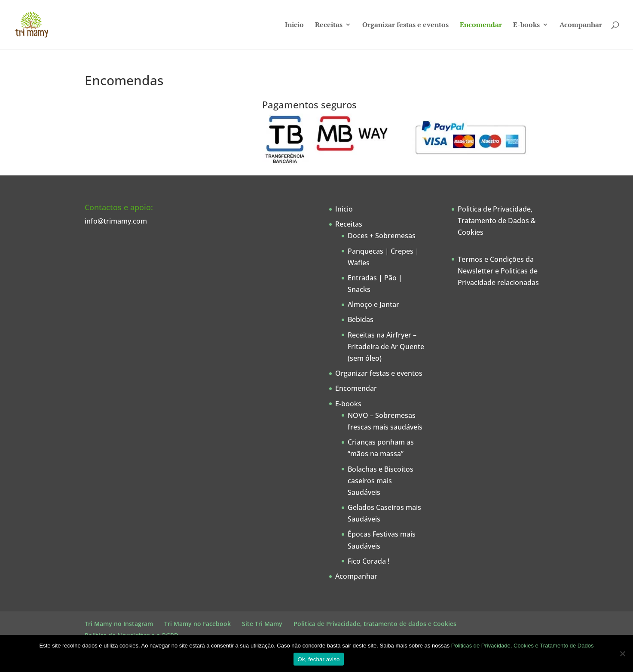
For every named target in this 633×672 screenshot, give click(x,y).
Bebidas (361, 319)
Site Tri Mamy (262, 624)
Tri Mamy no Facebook (197, 624)
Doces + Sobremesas (382, 236)
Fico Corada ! (368, 561)
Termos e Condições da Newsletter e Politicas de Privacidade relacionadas (498, 271)
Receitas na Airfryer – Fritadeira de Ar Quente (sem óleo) (386, 347)
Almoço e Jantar (373, 304)
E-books (526, 25)
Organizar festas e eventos (405, 25)
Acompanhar (581, 25)
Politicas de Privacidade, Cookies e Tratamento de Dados (523, 646)
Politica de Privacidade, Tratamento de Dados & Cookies (497, 221)
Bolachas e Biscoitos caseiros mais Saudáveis (381, 481)
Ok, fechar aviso (319, 659)
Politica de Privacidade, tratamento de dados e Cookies (375, 624)
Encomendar (481, 25)
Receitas (329, 25)
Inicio (294, 25)
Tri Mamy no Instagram (119, 624)
